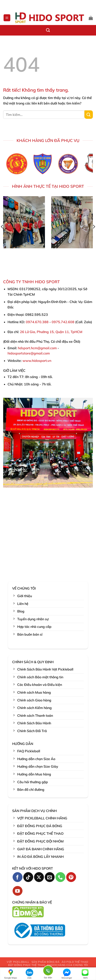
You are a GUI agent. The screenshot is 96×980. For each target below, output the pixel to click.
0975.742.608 (63, 322)
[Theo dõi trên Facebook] (18, 877)
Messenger (67, 974)
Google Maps (11, 974)
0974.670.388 (37, 322)
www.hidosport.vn (37, 361)
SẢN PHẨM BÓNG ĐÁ (46, 962)
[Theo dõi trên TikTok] (28, 877)
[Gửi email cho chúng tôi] (50, 877)
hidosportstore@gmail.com (29, 353)
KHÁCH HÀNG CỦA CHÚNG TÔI (68, 965)
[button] (7, 18)
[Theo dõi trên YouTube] (18, 891)
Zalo (29, 974)
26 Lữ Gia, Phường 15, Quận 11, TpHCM (51, 332)
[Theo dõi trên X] (39, 877)
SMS (85, 974)
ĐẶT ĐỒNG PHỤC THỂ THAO (27, 965)
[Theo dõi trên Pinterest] (71, 877)
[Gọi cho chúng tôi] (60, 877)
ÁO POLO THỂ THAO (75, 962)
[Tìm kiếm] (48, 30)
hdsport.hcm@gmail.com (37, 348)
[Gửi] (89, 114)
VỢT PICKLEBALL (18, 962)
